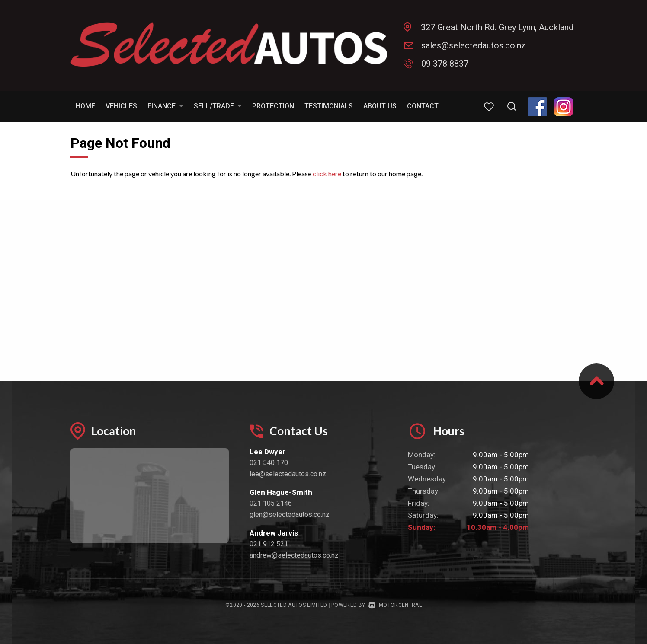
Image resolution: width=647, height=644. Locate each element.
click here (327, 174)
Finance (165, 106)
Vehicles (121, 106)
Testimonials (329, 106)
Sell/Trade (218, 106)
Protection (273, 106)
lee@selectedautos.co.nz (288, 474)
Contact (423, 106)
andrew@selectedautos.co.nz (294, 555)
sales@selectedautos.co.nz (474, 45)
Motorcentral (395, 605)
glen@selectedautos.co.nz (290, 515)
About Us (380, 106)
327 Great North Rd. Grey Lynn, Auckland (497, 27)
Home (85, 106)
